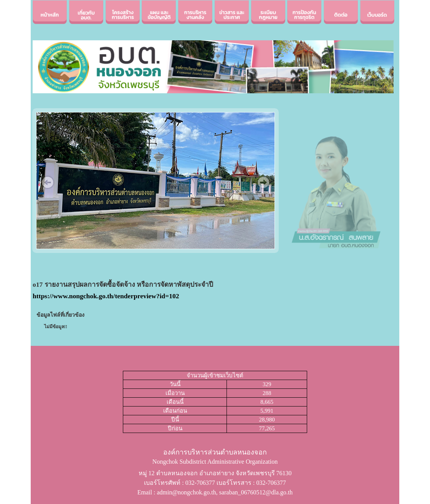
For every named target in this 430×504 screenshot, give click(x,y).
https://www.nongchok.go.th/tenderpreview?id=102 (106, 296)
